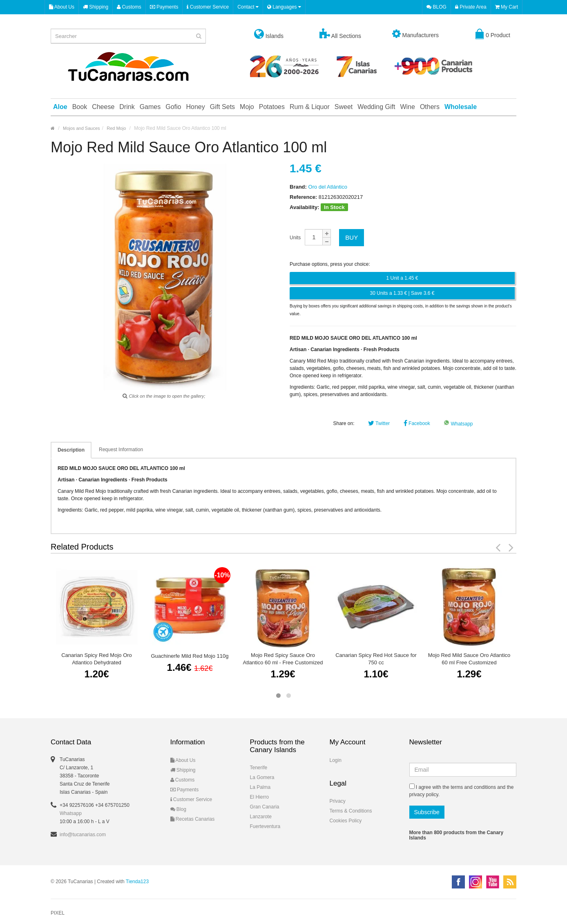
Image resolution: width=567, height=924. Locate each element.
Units (295, 238)
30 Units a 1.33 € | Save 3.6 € (402, 293)
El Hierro (260, 797)
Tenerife (259, 768)
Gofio (173, 107)
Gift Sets (222, 107)
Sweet (344, 107)
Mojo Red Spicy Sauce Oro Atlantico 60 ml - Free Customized (283, 659)
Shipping (96, 7)
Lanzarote (261, 817)
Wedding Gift (376, 107)
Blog (178, 809)
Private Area (471, 7)
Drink (127, 107)
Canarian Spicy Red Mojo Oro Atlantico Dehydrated (97, 659)
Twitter (379, 423)
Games (150, 107)
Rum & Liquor (310, 107)
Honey (195, 107)
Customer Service (208, 7)
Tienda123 (137, 882)
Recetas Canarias (193, 819)
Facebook (417, 423)
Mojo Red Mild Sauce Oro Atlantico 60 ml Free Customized (469, 659)
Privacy (338, 801)
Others (430, 107)
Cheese (103, 107)
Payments (164, 7)
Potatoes (272, 107)
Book (80, 107)
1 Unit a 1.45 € (402, 278)
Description (71, 450)
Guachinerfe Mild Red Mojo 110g (190, 656)
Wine (407, 107)
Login (336, 760)
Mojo (247, 107)
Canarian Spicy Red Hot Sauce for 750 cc (376, 659)
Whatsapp (458, 424)
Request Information (121, 450)
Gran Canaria (265, 807)
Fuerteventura (265, 826)
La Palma (260, 787)
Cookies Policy (346, 821)
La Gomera (262, 777)
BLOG (436, 7)
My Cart (507, 7)
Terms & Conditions (351, 811)
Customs (129, 7)
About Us (62, 7)
